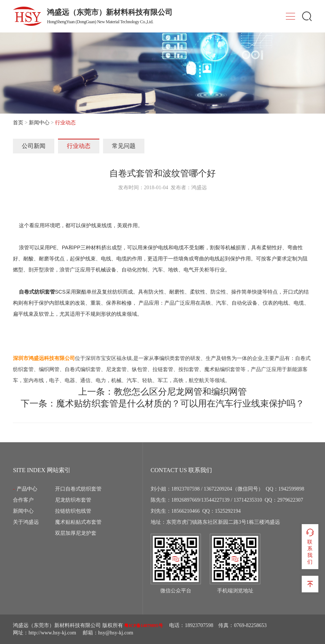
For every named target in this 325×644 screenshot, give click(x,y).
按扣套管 (189, 369)
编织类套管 (172, 358)
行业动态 (79, 146)
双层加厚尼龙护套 (76, 533)
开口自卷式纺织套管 (78, 489)
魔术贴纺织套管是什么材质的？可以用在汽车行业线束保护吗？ (180, 404)
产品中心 (27, 489)
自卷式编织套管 (83, 369)
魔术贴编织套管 (222, 369)
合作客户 (23, 500)
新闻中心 (39, 123)
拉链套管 (163, 369)
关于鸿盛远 (26, 522)
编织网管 (49, 369)
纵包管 (140, 369)
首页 (18, 123)
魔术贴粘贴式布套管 (78, 522)
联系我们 (310, 546)
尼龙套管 (116, 369)
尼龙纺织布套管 (73, 500)
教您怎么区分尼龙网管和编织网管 (180, 392)
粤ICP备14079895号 (143, 626)
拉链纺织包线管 (73, 511)
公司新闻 (34, 146)
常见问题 (124, 146)
